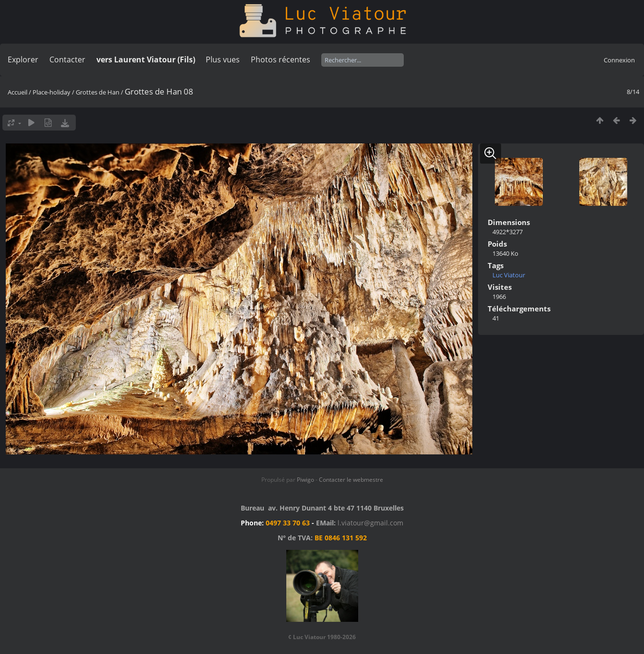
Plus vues (223, 59)
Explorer (23, 59)
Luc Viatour (509, 275)
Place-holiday (52, 92)
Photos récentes (281, 59)
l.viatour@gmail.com (370, 523)
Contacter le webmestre (351, 480)
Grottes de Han (98, 92)
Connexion (619, 60)
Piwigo (305, 480)
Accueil (18, 92)
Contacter (67, 59)
